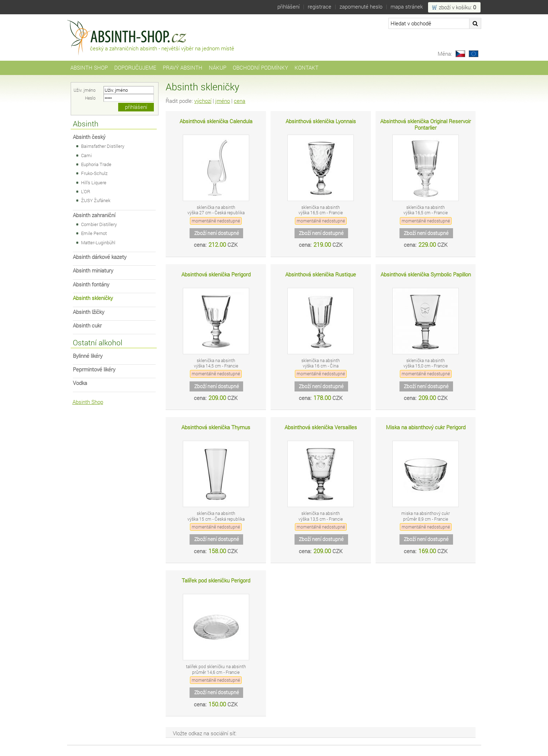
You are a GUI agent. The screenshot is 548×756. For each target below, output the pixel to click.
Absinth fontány (91, 284)
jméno (223, 101)
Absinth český (89, 137)
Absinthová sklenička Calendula (216, 121)
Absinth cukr (87, 326)
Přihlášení (288, 7)
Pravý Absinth (183, 68)
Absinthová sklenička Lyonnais (321, 121)
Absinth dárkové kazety (100, 257)
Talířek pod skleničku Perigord (216, 580)
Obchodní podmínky (260, 68)
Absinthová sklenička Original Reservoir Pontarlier (426, 124)
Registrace (320, 7)
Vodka (80, 383)
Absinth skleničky (93, 298)
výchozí (203, 101)
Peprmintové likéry (94, 369)
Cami (86, 155)
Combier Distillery (99, 224)
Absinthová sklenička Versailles (321, 427)
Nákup (218, 68)
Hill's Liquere (94, 182)
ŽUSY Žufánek (96, 200)
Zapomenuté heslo (361, 7)
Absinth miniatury (93, 271)
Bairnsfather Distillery (103, 146)
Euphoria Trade (96, 164)
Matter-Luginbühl (98, 242)
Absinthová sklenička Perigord (216, 274)
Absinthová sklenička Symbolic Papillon (426, 274)
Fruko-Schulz (94, 173)
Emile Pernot (94, 233)
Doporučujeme (135, 68)
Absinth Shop (89, 68)
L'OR (86, 191)
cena (240, 101)
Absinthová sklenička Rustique (321, 274)
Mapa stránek (407, 7)
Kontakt (306, 68)
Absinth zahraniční (94, 215)
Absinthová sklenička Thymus (216, 427)
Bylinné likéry (88, 356)
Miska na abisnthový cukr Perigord (426, 427)
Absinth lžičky (89, 312)
